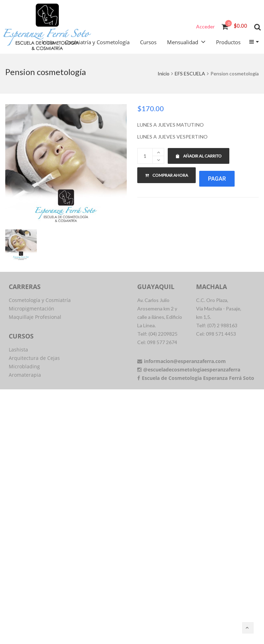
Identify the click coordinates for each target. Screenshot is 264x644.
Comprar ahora (166, 175)
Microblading (24, 366)
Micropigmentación (32, 308)
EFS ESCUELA (190, 73)
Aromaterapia (25, 375)
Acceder (205, 26)
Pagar (217, 179)
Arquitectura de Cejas (34, 358)
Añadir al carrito (199, 156)
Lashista (18, 350)
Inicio (164, 73)
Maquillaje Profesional (35, 317)
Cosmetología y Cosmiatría (40, 300)
